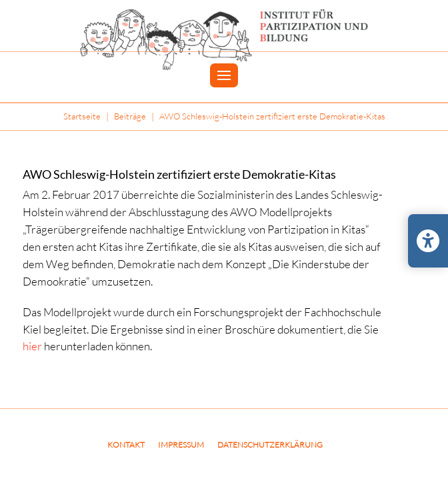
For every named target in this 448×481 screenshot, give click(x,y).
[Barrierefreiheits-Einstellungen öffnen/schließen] (428, 241)
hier (32, 346)
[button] (224, 76)
